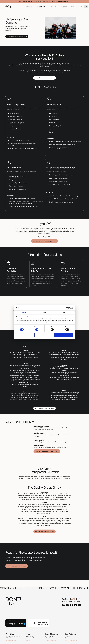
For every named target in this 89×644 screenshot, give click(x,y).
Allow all (64, 335)
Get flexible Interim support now (17, 566)
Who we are (29, 7)
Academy (64, 7)
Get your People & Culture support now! (17, 37)
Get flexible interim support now (44, 531)
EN (86, 7)
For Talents (53, 7)
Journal (73, 7)
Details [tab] (45, 312)
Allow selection (44, 335)
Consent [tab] (24, 312)
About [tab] (65, 312)
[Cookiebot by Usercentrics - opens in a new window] (67, 308)
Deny (25, 335)
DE (82, 7)
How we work (41, 7)
